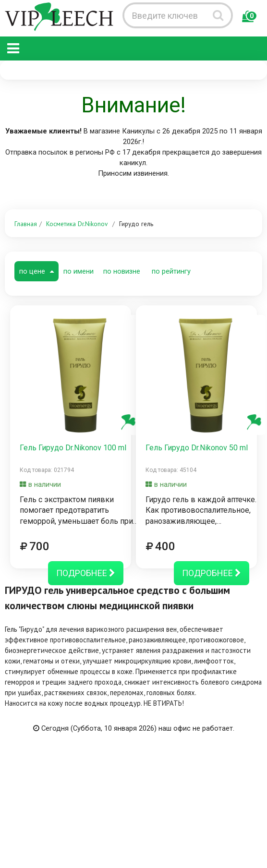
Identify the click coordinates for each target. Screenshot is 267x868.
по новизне (122, 271)
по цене (36, 271)
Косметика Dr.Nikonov (77, 224)
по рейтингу (171, 271)
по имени (79, 271)
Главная (26, 224)
